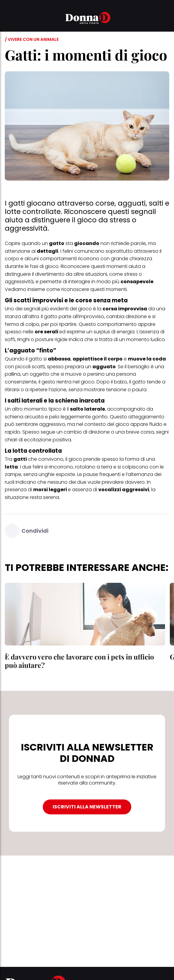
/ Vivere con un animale (32, 39)
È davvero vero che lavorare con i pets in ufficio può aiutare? (79, 661)
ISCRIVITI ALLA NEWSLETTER (87, 807)
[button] (8, 19)
